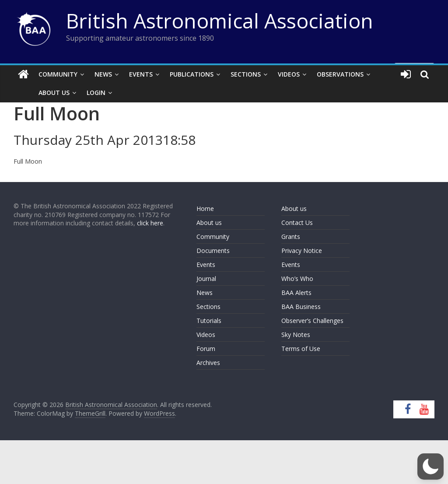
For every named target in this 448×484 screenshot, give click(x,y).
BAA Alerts (296, 293)
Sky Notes (296, 335)
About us (209, 223)
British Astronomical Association (220, 21)
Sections (246, 74)
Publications (192, 74)
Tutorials (209, 321)
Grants (291, 237)
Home (205, 209)
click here (150, 223)
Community (58, 74)
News (103, 74)
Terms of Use (301, 349)
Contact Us (297, 223)
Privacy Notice (302, 251)
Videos (289, 74)
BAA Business (301, 307)
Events (141, 74)
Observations (340, 74)
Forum (206, 349)
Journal (206, 279)
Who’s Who (297, 279)
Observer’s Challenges (312, 321)
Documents (213, 251)
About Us (40, 93)
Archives (208, 363)
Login (82, 93)
